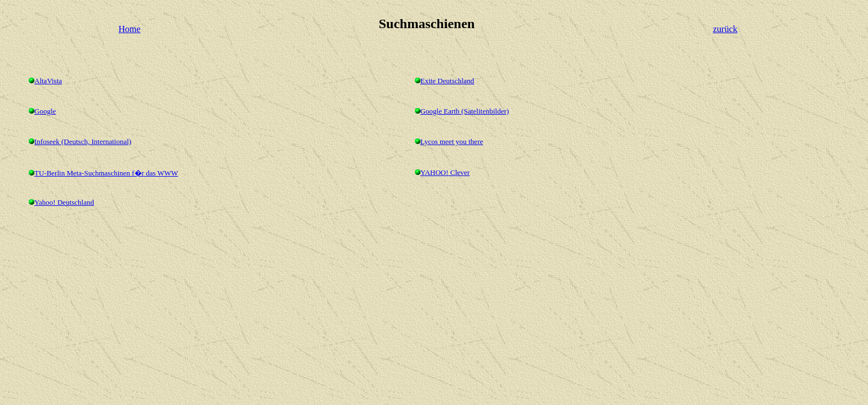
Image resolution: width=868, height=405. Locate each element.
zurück (725, 29)
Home (130, 29)
